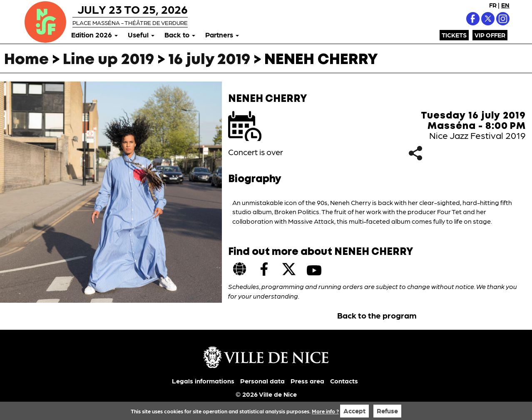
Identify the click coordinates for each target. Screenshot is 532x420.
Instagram (503, 19)
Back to (180, 35)
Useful (141, 35)
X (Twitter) (488, 19)
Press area (307, 381)
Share (416, 153)
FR (493, 5)
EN (505, 5)
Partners (222, 35)
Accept (354, 411)
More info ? (325, 411)
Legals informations (203, 381)
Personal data (262, 381)
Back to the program (377, 315)
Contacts (344, 381)
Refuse (387, 411)
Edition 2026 (94, 35)
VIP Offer (490, 35)
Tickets (454, 35)
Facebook (473, 19)
